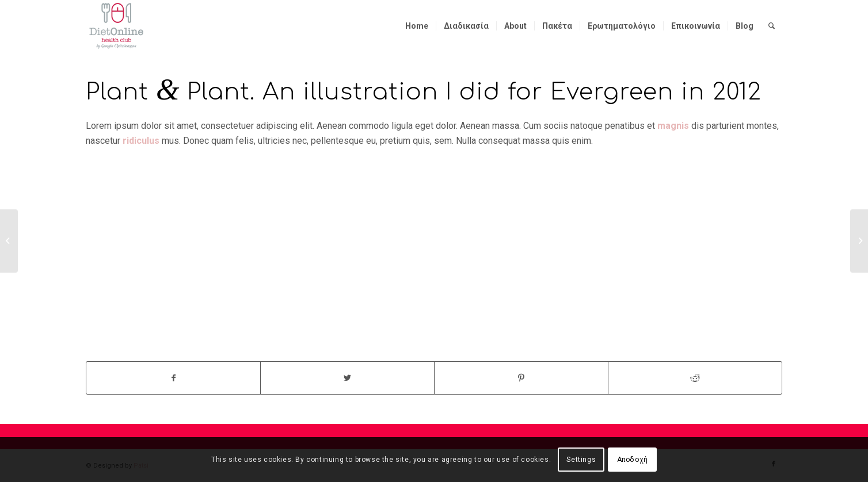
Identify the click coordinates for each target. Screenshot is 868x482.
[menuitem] (417, 26)
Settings (581, 460)
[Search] (772, 26)
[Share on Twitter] (347, 378)
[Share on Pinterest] (521, 378)
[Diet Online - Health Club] (116, 26)
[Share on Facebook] (173, 378)
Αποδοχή (633, 460)
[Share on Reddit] (695, 378)
